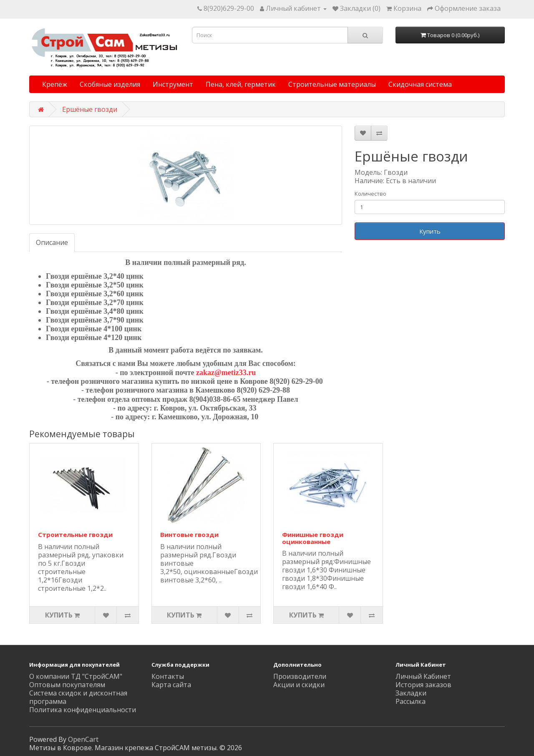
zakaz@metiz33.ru (226, 373)
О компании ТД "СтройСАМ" (76, 676)
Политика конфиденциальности (83, 710)
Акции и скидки (299, 685)
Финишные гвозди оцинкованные (313, 538)
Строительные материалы (332, 84)
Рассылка (411, 701)
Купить (430, 231)
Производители (300, 676)
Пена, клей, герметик (241, 84)
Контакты (168, 676)
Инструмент (173, 84)
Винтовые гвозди (189, 534)
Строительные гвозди (75, 534)
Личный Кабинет (423, 676)
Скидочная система (420, 84)
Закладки (411, 693)
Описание (52, 242)
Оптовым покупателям (67, 685)
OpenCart (83, 739)
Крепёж (55, 84)
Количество (370, 194)
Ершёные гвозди (90, 109)
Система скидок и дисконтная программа (78, 697)
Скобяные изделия (110, 84)
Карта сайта (171, 685)
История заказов (423, 685)
